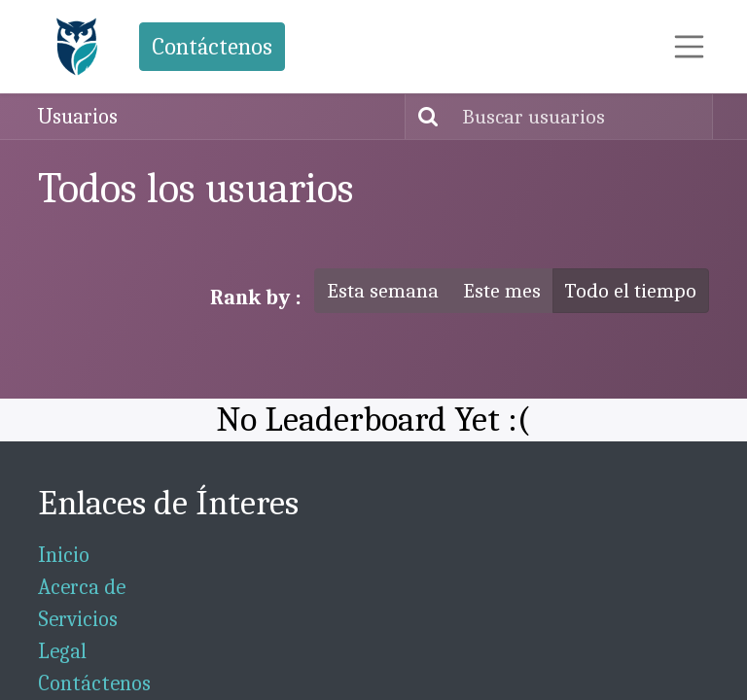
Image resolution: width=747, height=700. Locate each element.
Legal (62, 651)
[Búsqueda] (424, 117)
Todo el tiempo (631, 291)
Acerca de (82, 587)
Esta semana (383, 291)
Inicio (64, 555)
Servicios (78, 619)
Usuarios (78, 117)
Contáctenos (212, 47)
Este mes (502, 291)
